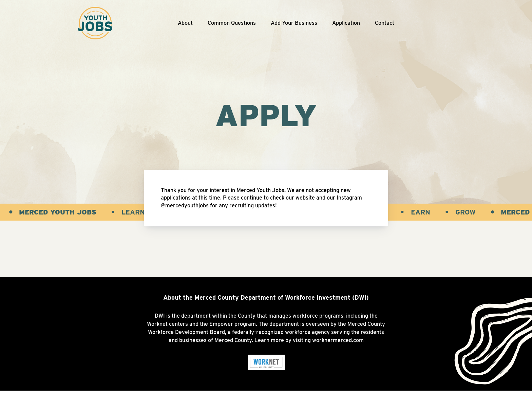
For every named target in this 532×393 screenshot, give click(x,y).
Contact (385, 23)
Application (346, 23)
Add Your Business (294, 23)
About (185, 23)
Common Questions (232, 23)
